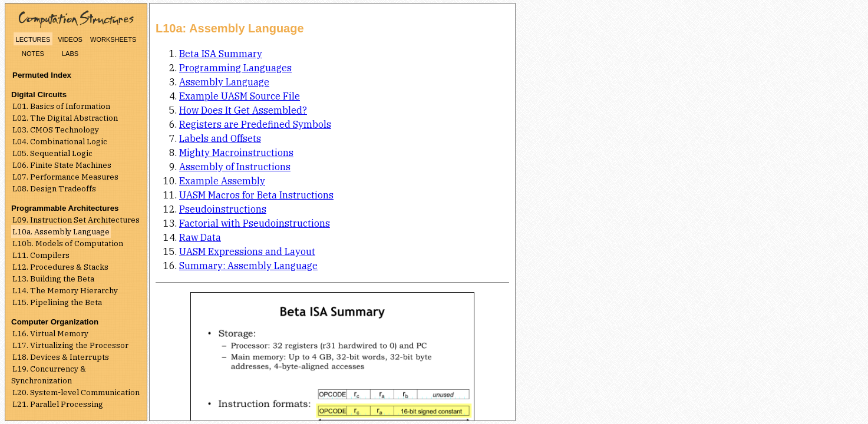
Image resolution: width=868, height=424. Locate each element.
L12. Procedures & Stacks (60, 267)
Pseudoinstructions (223, 209)
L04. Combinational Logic (60, 141)
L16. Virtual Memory (50, 333)
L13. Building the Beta (53, 279)
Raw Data (200, 237)
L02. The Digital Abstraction (65, 118)
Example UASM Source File (240, 96)
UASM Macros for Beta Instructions (256, 195)
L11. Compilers (41, 255)
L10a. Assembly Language (61, 231)
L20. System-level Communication (76, 392)
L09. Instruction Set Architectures (76, 220)
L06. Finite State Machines (62, 165)
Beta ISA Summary (221, 54)
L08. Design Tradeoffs (54, 188)
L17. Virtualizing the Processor (70, 345)
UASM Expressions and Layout (247, 251)
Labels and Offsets (220, 138)
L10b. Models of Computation (68, 243)
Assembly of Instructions (235, 167)
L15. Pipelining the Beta (57, 302)
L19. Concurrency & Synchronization (49, 375)
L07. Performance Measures (65, 177)
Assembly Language (224, 82)
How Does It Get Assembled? (243, 110)
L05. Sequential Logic (52, 153)
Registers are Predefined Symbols (255, 124)
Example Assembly (222, 181)
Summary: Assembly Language (248, 266)
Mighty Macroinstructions (236, 153)
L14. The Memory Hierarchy (65, 290)
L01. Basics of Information (61, 106)
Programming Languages (235, 68)
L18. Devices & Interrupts (61, 357)
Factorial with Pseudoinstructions (255, 223)
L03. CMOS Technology (56, 130)
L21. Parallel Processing (58, 404)
